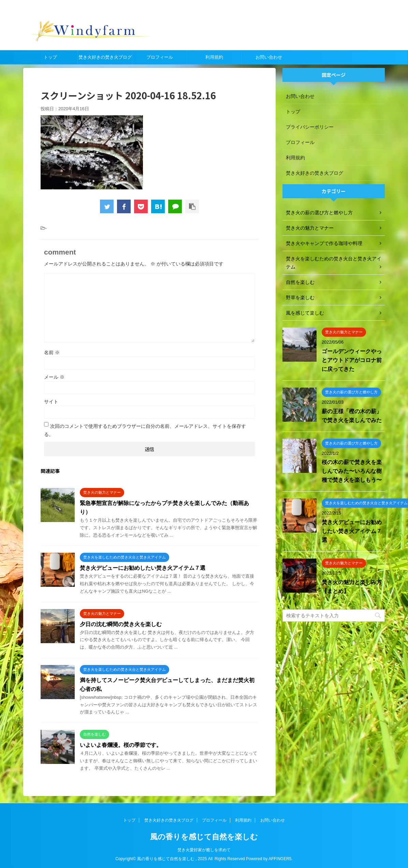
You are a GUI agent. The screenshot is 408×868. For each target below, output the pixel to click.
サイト (51, 402)
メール (54, 377)
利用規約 (214, 57)
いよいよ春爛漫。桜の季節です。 (121, 745)
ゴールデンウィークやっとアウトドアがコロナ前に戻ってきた (352, 360)
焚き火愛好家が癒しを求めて (204, 850)
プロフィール (160, 57)
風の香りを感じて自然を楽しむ (204, 836)
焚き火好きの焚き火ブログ (105, 57)
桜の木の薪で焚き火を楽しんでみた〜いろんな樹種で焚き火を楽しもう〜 (352, 471)
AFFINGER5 (280, 858)
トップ (50, 57)
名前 (52, 352)
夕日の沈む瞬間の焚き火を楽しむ (121, 624)
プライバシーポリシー (310, 127)
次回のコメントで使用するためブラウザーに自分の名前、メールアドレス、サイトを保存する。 (145, 430)
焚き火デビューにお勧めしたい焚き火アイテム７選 (143, 568)
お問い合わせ (269, 57)
